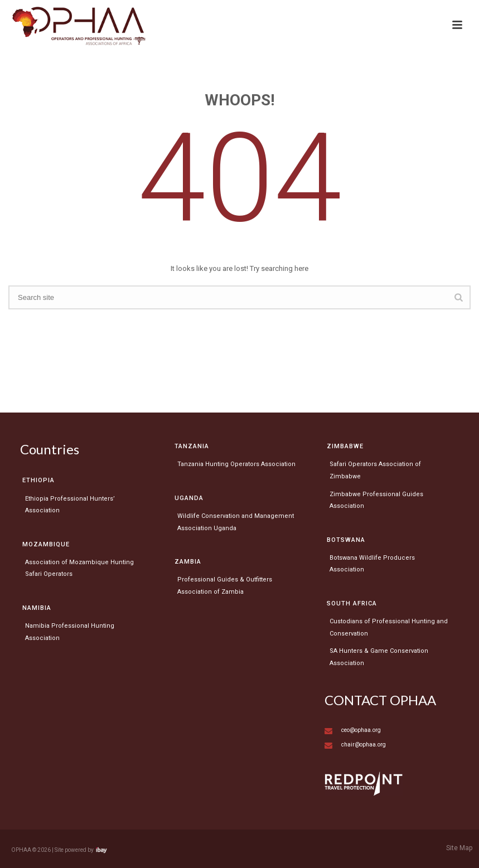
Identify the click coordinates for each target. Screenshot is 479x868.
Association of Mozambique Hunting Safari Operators (79, 568)
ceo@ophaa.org (361, 730)
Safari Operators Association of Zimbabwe (375, 470)
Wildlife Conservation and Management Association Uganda (236, 522)
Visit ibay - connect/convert (101, 850)
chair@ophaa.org (364, 745)
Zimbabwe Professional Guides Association (376, 500)
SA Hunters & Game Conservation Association (379, 657)
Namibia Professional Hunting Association (70, 632)
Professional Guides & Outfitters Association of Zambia (225, 586)
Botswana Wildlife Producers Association (372, 564)
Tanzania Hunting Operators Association (236, 464)
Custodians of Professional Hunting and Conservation (389, 627)
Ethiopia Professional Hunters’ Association (70, 505)
